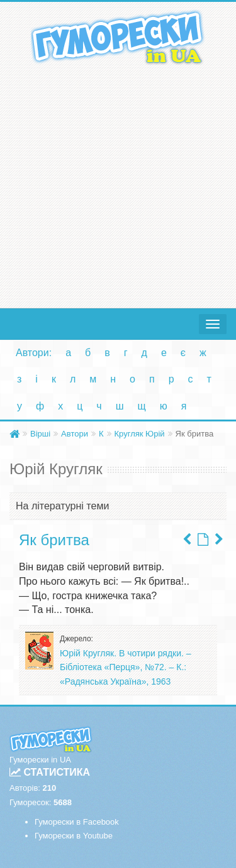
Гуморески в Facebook (77, 822)
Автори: (34, 353)
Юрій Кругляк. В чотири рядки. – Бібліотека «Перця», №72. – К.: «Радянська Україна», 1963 (126, 667)
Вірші (40, 434)
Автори (75, 434)
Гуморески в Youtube (74, 836)
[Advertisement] (118, 184)
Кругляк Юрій (140, 434)
